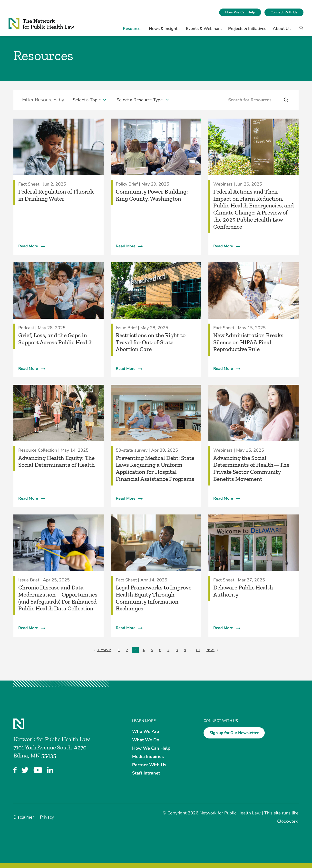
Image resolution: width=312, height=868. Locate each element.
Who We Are (146, 731)
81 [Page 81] (198, 650)
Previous (106, 650)
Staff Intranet (146, 773)
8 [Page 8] (177, 650)
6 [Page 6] (160, 650)
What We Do (146, 740)
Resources (133, 29)
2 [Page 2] (127, 650)
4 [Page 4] (144, 650)
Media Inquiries (148, 756)
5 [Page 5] (152, 650)
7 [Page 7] (168, 650)
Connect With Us (284, 12)
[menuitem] (240, 12)
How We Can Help (240, 12)
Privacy (47, 817)
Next (214, 650)
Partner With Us (149, 765)
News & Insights (164, 29)
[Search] (300, 30)
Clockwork (287, 821)
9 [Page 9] (185, 650)
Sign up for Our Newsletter (234, 733)
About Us (282, 29)
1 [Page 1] (119, 650)
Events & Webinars (204, 29)
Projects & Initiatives (247, 29)
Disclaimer (24, 817)
